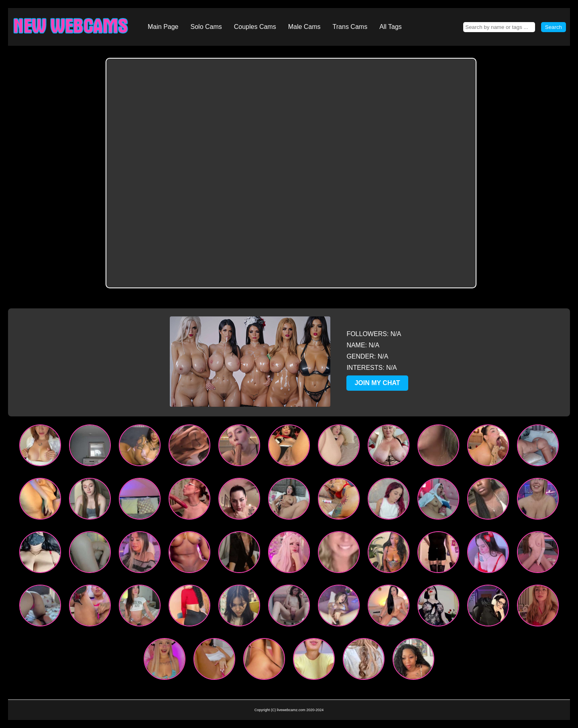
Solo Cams (206, 27)
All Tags (391, 27)
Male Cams (304, 27)
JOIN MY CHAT (377, 383)
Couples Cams (255, 27)
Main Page (163, 27)
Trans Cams (350, 27)
